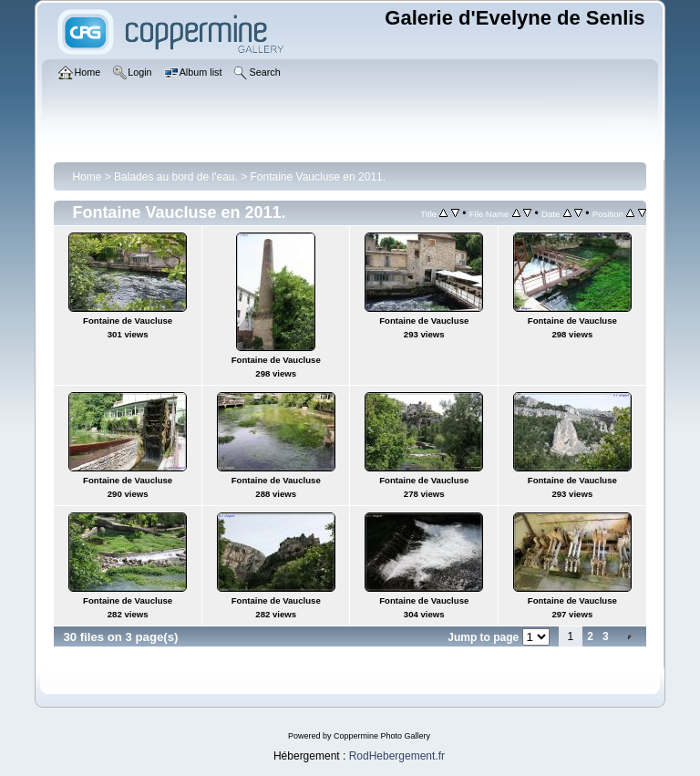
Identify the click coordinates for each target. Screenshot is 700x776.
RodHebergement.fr (397, 756)
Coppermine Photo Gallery (382, 736)
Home (87, 177)
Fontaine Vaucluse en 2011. (319, 177)
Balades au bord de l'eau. (176, 177)
